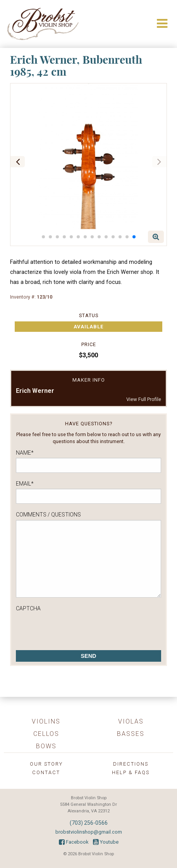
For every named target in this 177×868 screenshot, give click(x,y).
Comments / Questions (48, 515)
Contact (46, 772)
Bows (46, 746)
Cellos (46, 734)
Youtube (106, 842)
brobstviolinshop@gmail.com (89, 832)
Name (25, 453)
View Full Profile (144, 399)
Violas (131, 721)
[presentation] (75, 629)
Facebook (74, 842)
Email (25, 484)
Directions (131, 764)
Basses (131, 734)
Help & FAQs (131, 772)
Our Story (46, 764)
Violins (46, 721)
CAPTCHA (28, 608)
